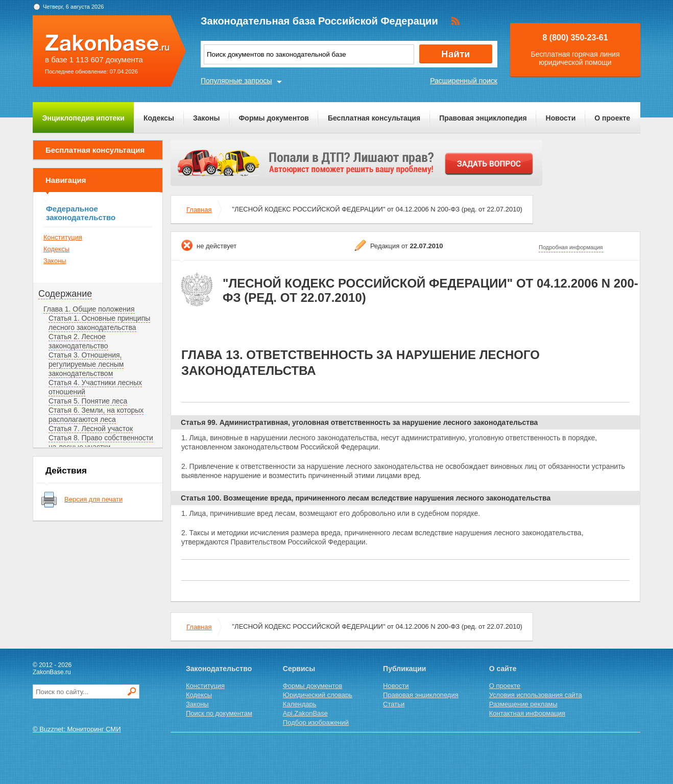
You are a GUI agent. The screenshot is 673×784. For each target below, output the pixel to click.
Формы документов (274, 118)
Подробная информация (571, 247)
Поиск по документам (219, 713)
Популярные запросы (236, 81)
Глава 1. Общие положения (89, 309)
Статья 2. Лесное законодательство (78, 341)
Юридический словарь (318, 695)
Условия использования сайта (536, 695)
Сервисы (299, 669)
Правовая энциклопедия (483, 118)
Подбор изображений (316, 722)
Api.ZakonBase (305, 713)
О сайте (503, 669)
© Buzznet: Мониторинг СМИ (77, 729)
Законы (206, 118)
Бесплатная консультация (374, 118)
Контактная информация (527, 713)
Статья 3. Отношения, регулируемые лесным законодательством (86, 364)
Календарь (300, 704)
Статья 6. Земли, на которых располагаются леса (96, 415)
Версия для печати (93, 499)
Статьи (394, 704)
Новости (561, 118)
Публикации (404, 669)
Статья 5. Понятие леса (88, 401)
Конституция (63, 237)
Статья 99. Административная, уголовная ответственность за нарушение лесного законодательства (359, 422)
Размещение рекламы (523, 704)
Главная (199, 210)
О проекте (612, 118)
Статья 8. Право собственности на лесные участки (101, 442)
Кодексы (159, 118)
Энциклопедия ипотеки (83, 118)
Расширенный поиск (464, 81)
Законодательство (219, 669)
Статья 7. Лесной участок (91, 429)
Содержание (65, 294)
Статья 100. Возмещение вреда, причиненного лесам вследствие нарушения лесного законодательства (366, 498)
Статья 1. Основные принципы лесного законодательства (99, 323)
